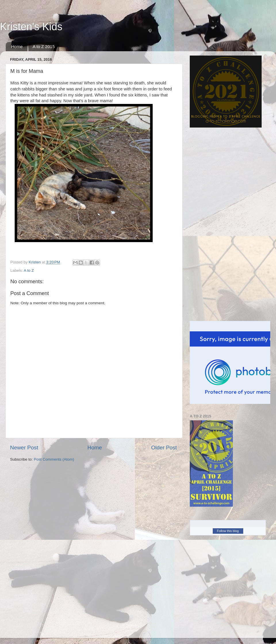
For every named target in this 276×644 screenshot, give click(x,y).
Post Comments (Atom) (54, 459)
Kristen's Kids (31, 27)
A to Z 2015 (44, 46)
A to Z (29, 270)
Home (17, 46)
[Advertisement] (208, 224)
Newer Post (24, 448)
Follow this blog (228, 531)
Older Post (164, 448)
